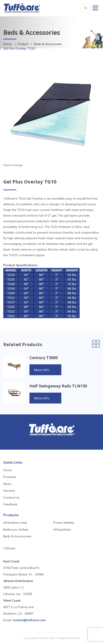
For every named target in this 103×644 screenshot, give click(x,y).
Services (9, 491)
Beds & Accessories (48, 44)
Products (10, 477)
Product (23, 44)
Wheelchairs (62, 530)
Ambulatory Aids (15, 523)
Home (8, 44)
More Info (42, 370)
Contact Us (11, 498)
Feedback (10, 504)
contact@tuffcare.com (29, 620)
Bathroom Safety (16, 530)
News (7, 484)
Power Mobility (64, 523)
